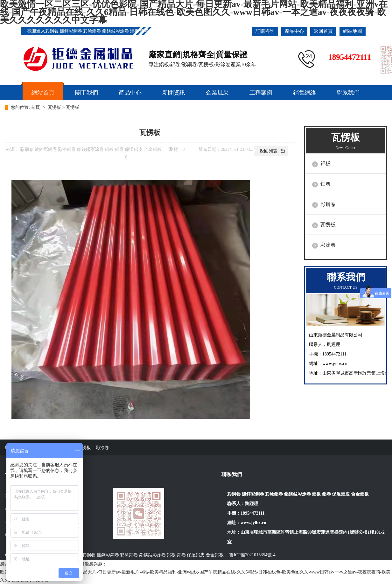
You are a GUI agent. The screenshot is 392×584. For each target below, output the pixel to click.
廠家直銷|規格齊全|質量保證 (198, 55)
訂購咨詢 (265, 31)
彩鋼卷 (328, 204)
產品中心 (294, 31)
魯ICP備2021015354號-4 (252, 555)
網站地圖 (353, 31)
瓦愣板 (54, 107)
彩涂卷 (328, 245)
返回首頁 (323, 31)
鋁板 (325, 163)
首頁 (36, 107)
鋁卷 (325, 184)
